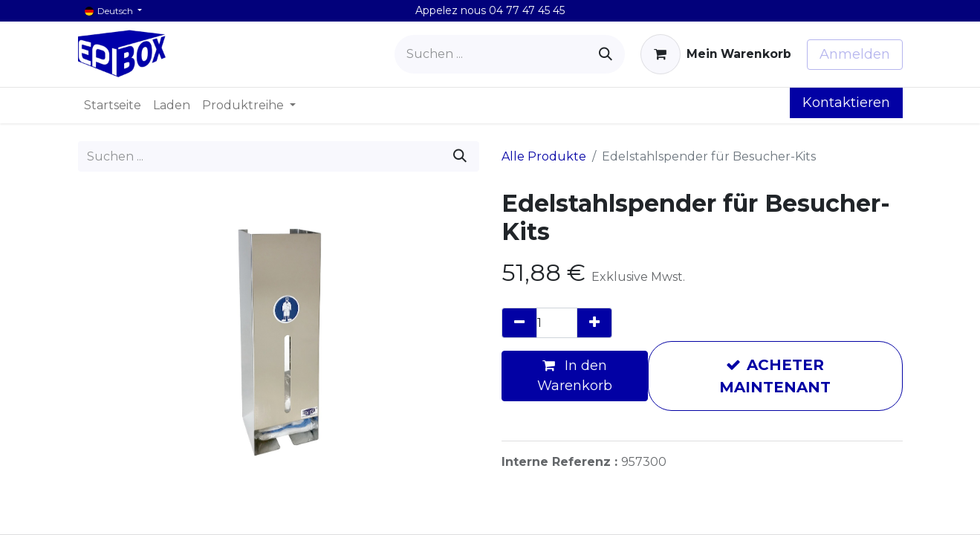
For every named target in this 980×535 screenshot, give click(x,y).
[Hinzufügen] (594, 323)
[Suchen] (606, 54)
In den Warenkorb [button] (575, 376)
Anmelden (855, 54)
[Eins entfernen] (519, 323)
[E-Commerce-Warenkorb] (716, 54)
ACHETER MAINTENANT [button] (775, 376)
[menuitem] (113, 106)
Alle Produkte (544, 156)
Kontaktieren (846, 103)
